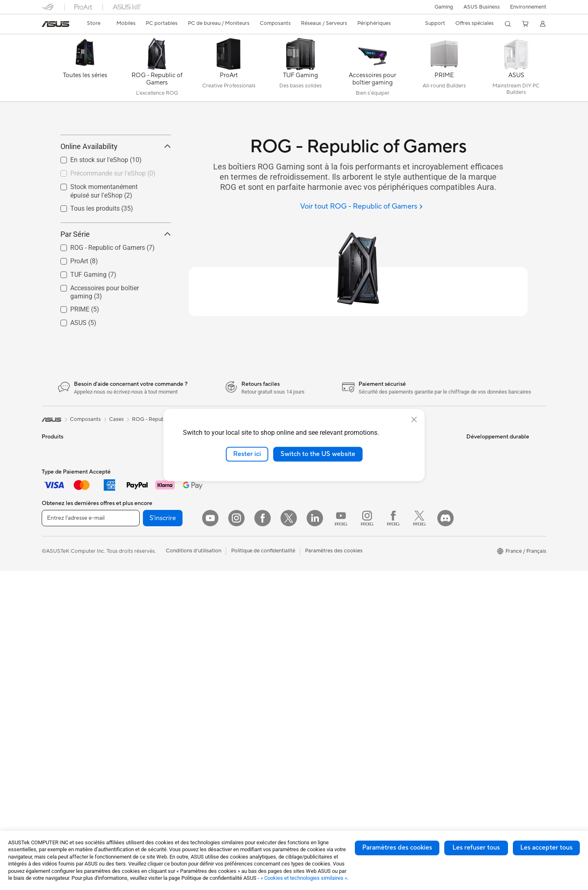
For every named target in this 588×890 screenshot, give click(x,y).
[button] (444, 7)
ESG (472, 486)
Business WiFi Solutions (239, 486)
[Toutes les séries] (85, 70)
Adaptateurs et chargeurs (241, 621)
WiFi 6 (134, 652)
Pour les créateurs (63, 572)
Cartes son (139, 603)
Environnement (528, 7)
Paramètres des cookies (397, 848)
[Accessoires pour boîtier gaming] (372, 70)
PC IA (303, 596)
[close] (414, 420)
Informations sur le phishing (330, 720)
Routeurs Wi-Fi (144, 665)
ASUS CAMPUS (316, 689)
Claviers (220, 547)
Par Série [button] (116, 270)
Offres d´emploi (315, 523)
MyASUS (392, 597)
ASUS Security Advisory (411, 585)
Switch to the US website (318, 454)
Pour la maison (59, 548)
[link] (56, 24)
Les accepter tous (546, 848)
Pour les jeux (57, 597)
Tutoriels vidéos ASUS (408, 572)
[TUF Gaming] (301, 70)
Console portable (63, 523)
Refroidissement (146, 547)
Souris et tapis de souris (239, 560)
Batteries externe (231, 645)
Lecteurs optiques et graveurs (162, 615)
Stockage (138, 627)
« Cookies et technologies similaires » (304, 878)
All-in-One (54, 646)
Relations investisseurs (324, 498)
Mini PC (136, 486)
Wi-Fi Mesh (140, 677)
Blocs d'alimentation (151, 572)
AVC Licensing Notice (323, 732)
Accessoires (56, 511)
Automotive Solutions (323, 645)
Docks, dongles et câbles (240, 633)
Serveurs (221, 523)
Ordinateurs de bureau (69, 659)
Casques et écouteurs (236, 572)
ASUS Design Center (322, 621)
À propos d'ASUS (317, 486)
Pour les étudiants (63, 585)
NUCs (49, 671)
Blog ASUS (310, 744)
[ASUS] (516, 70)
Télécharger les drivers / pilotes (419, 523)
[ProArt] (229, 70)
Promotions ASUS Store (326, 658)
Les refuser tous (476, 848)
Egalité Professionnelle (324, 510)
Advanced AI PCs (317, 609)
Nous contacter (400, 486)
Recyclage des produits (410, 609)
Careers (306, 572)
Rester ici (247, 454)
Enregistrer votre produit (412, 510)
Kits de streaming (231, 584)
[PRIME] (444, 70)
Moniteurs (54, 622)
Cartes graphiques (149, 560)
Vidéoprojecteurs (63, 634)
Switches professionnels (239, 498)
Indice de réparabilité (407, 621)
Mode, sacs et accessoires (242, 596)
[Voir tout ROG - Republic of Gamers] (361, 207)
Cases (134, 535)
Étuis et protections (234, 609)
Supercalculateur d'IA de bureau (249, 510)
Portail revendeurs (318, 547)
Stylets (219, 658)
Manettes (222, 670)
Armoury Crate (315, 756)
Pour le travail (58, 560)
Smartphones (58, 498)
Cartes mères (142, 523)
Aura (302, 769)
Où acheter (310, 535)
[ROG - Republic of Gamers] (157, 70)
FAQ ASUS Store (402, 498)
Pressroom (310, 559)
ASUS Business (482, 7)
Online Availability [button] (116, 183)
